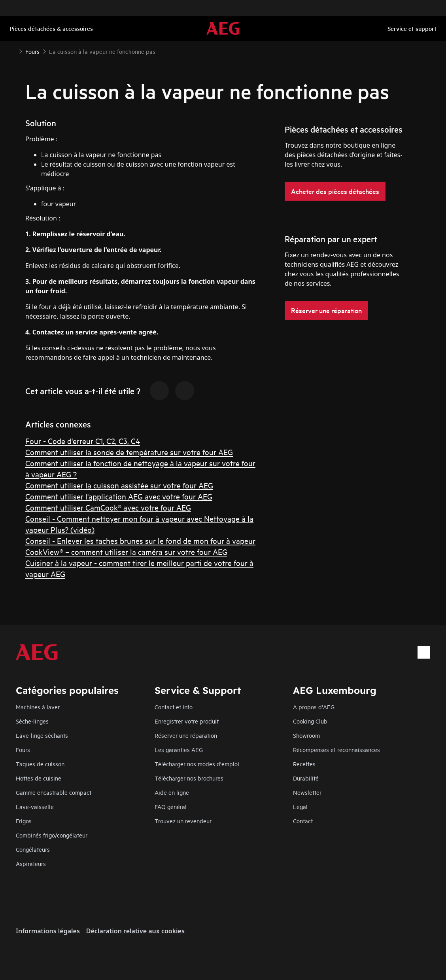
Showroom (306, 735)
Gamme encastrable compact (54, 792)
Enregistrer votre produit (187, 721)
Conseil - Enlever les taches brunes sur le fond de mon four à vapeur (140, 540)
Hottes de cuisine (39, 778)
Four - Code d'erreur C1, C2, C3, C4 (83, 441)
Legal (300, 806)
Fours (23, 749)
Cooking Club (310, 721)
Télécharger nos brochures (189, 778)
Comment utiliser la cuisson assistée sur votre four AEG (119, 485)
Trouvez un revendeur (183, 821)
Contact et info (174, 707)
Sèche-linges (32, 721)
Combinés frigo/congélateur (52, 835)
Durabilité (306, 778)
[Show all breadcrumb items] (13, 51)
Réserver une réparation (186, 735)
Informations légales (48, 931)
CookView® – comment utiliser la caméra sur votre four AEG (126, 552)
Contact (303, 821)
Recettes (304, 764)
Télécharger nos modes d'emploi (197, 764)
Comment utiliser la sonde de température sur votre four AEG (129, 452)
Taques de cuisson (40, 764)
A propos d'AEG (314, 707)
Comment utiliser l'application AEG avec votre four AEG (119, 496)
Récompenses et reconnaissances (336, 749)
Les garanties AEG (179, 749)
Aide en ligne (172, 792)
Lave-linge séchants (42, 735)
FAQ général (171, 806)
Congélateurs (33, 849)
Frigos (24, 821)
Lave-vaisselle (35, 806)
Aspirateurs (31, 863)
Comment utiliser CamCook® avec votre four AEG (108, 507)
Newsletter (307, 792)
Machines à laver (38, 707)
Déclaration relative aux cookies (135, 931)
